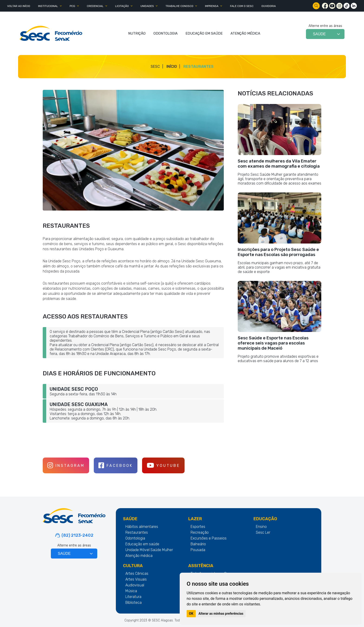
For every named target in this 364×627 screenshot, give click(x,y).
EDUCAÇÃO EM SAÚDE (204, 33)
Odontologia (135, 538)
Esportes (198, 527)
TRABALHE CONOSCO (179, 6)
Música (131, 591)
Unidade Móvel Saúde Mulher (149, 550)
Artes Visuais (136, 579)
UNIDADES (147, 6)
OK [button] (191, 614)
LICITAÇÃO (122, 6)
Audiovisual (135, 585)
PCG (72, 6)
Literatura (133, 597)
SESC (155, 67)
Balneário (198, 544)
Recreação (200, 532)
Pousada (198, 550)
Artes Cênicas (137, 573)
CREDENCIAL (95, 6)
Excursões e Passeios (209, 538)
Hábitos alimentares (142, 527)
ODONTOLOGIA (166, 33)
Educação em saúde (142, 544)
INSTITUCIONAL (48, 6)
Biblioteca (133, 603)
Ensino (261, 527)
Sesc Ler (263, 532)
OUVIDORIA (269, 6)
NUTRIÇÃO (137, 33)
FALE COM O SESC (242, 6)
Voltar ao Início (19, 6)
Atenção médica (139, 556)
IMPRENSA (212, 6)
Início (172, 67)
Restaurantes (198, 67)
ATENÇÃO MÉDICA (245, 33)
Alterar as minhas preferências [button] (221, 614)
